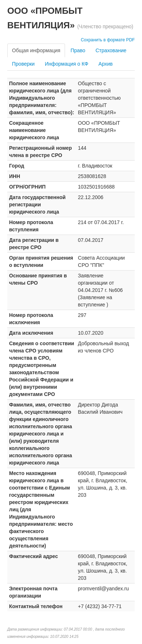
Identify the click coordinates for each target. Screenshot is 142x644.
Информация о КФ (66, 64)
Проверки (23, 64)
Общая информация (36, 50)
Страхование (111, 50)
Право (78, 50)
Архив (106, 64)
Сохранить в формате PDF (108, 40)
